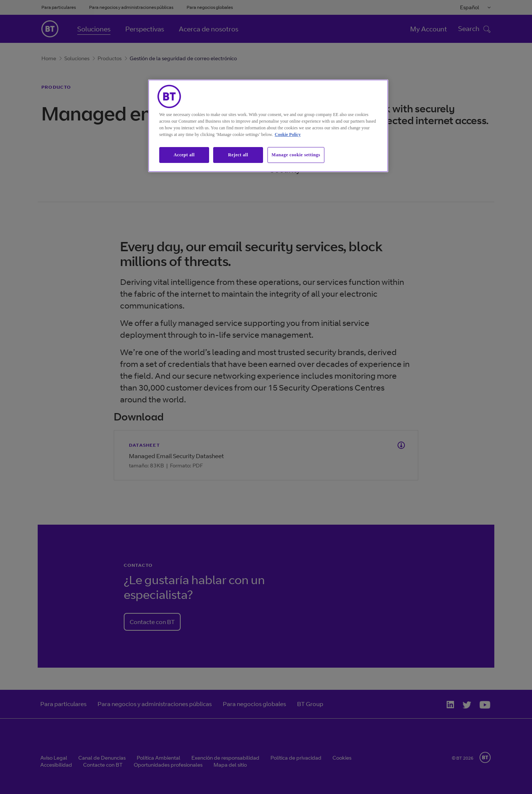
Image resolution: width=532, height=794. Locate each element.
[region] (268, 126)
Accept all (184, 155)
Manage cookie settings (296, 155)
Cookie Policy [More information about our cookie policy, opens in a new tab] (288, 134)
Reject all (238, 155)
